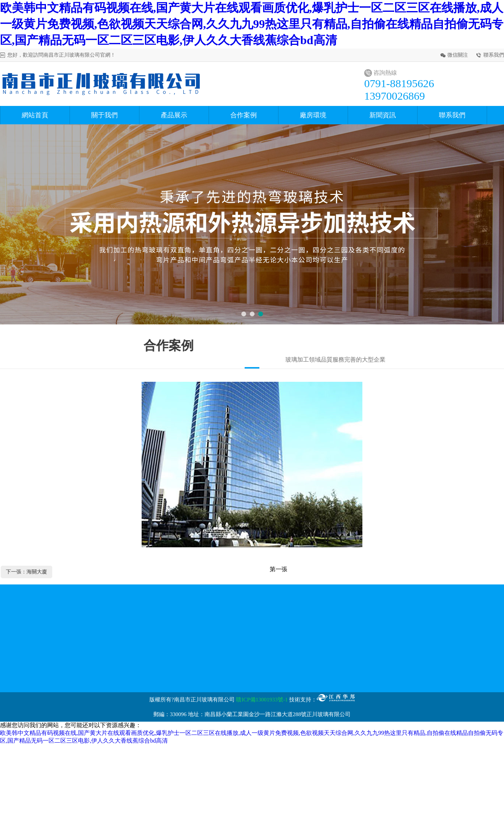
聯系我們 (494, 55)
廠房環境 (313, 115)
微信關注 (458, 55)
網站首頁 (35, 115)
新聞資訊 (383, 115)
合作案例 (244, 115)
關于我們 (104, 115)
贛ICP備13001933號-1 (262, 700)
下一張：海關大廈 (26, 572)
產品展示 (174, 115)
